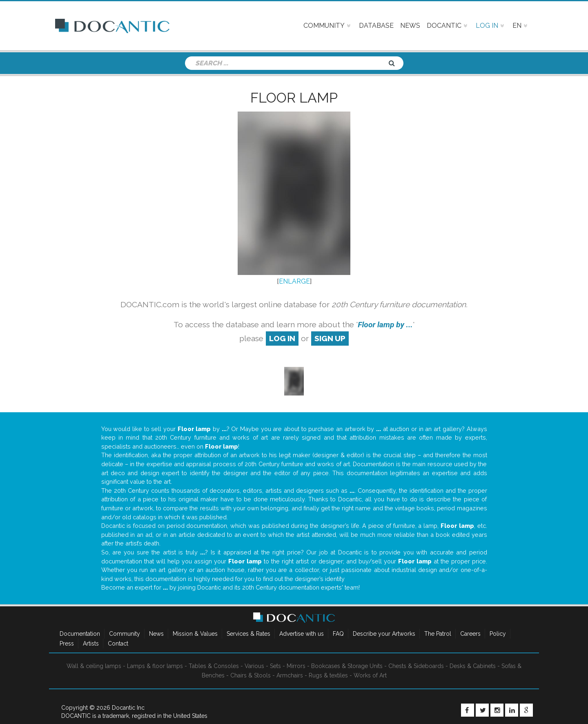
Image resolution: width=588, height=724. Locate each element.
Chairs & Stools (251, 675)
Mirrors (296, 666)
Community (125, 634)
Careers (470, 634)
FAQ (338, 634)
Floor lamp (294, 98)
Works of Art (370, 675)
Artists (91, 644)
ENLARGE (294, 281)
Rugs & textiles (328, 675)
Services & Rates (248, 634)
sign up (330, 338)
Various (254, 666)
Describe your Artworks (384, 634)
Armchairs (290, 675)
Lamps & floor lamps (155, 666)
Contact (118, 644)
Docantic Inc (128, 708)
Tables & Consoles (214, 666)
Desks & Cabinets (473, 666)
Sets (275, 666)
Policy (498, 634)
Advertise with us (302, 634)
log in (282, 338)
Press (67, 644)
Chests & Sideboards (416, 666)
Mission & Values (195, 634)
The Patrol (438, 634)
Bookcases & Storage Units (347, 666)
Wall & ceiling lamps (94, 666)
